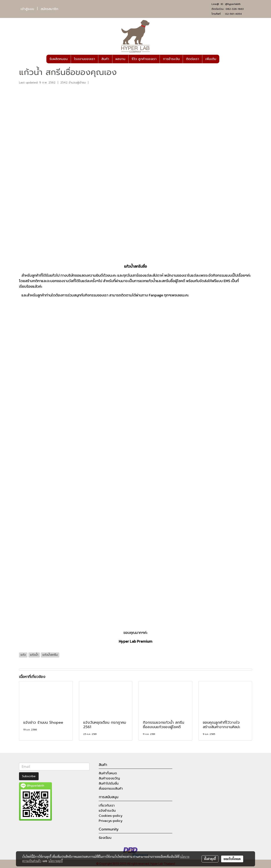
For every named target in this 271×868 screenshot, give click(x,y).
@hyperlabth (233, 4)
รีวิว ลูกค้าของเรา (144, 59)
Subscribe (29, 776)
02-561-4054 (233, 14)
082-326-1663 (235, 9)
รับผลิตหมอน (59, 59)
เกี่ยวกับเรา (107, 806)
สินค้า (105, 59)
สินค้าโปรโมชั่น (109, 783)
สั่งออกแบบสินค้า (111, 789)
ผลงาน (120, 59)
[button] (223, 59)
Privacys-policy (111, 821)
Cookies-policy (111, 816)
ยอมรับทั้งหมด (232, 859)
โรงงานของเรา (85, 59)
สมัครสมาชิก (49, 9)
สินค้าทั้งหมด (108, 773)
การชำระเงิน (171, 59)
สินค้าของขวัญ (109, 778)
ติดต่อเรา (193, 59)
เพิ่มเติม (211, 59)
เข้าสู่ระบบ (27, 9)
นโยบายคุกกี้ (56, 861)
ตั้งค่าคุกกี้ (210, 859)
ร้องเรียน (105, 838)
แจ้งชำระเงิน (107, 811)
